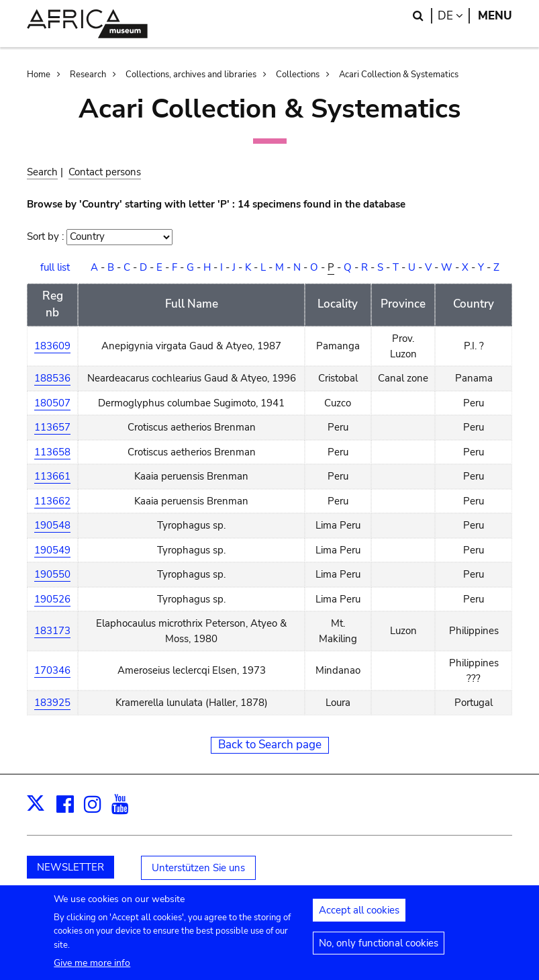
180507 (52, 403)
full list (55, 267)
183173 (52, 631)
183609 (52, 346)
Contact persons (105, 172)
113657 (52, 427)
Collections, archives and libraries (191, 75)
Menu (495, 16)
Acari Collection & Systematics (399, 75)
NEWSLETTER (70, 867)
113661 (52, 476)
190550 (52, 574)
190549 (52, 550)
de (454, 16)
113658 (52, 452)
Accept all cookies (359, 918)
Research (88, 75)
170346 (52, 670)
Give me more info (92, 970)
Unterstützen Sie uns (198, 868)
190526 (52, 599)
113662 (52, 501)
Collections (298, 75)
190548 (52, 525)
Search (42, 172)
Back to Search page (270, 745)
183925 (52, 703)
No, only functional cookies (379, 950)
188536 (52, 378)
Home (39, 75)
